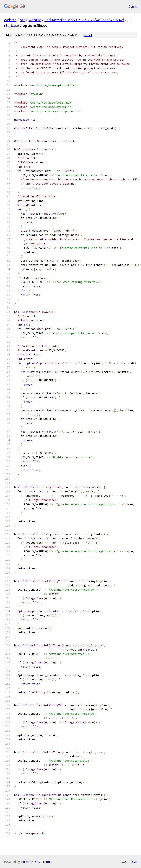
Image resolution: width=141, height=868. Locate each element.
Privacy (36, 862)
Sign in (133, 6)
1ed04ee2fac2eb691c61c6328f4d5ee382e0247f (84, 20)
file (87, 35)
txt (124, 861)
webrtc (10, 20)
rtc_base (12, 25)
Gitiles (24, 862)
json (134, 861)
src (23, 20)
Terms (47, 862)
